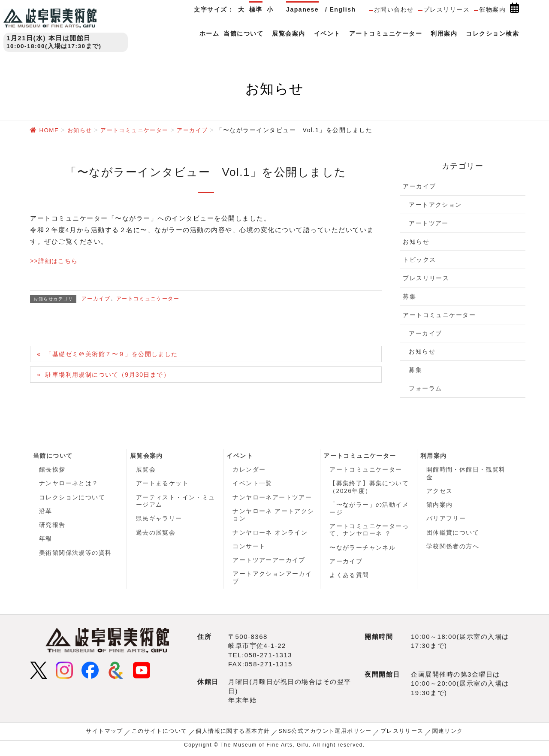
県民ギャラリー (159, 520)
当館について (53, 456)
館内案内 (440, 506)
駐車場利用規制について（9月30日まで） (113, 375)
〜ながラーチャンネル (363, 550)
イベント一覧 (252, 484)
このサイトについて (166, 735)
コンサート (249, 549)
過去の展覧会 (156, 535)
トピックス (419, 259)
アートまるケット (163, 484)
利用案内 (434, 456)
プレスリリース (447, 9)
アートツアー (429, 223)
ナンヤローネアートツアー (272, 499)
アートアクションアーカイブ (272, 582)
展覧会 (146, 470)
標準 (256, 9)
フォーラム (425, 388)
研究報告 (52, 527)
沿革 (46, 513)
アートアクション (435, 204)
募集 (409, 296)
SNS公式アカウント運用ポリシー (322, 735)
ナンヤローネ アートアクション (273, 517)
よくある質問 (349, 579)
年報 (46, 542)
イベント (240, 456)
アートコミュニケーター (148, 298)
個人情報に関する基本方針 (235, 735)
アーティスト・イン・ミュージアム (176, 502)
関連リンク (438, 735)
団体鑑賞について (453, 535)
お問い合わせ (394, 9)
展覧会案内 (147, 456)
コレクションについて (72, 499)
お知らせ (416, 241)
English (342, 9)
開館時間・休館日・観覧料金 (466, 474)
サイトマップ (113, 735)
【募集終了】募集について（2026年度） (369, 488)
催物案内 (492, 9)
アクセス (440, 492)
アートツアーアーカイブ (269, 564)
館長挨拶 (52, 470)
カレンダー (249, 470)
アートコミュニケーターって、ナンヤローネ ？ (369, 532)
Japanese (302, 9)
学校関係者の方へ (453, 549)
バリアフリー (446, 520)
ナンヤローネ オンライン (270, 535)
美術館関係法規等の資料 (76, 556)
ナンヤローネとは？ (69, 484)
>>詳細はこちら (56, 260)
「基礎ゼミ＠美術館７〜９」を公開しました (117, 354)
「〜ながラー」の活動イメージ (369, 510)
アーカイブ (96, 298)
